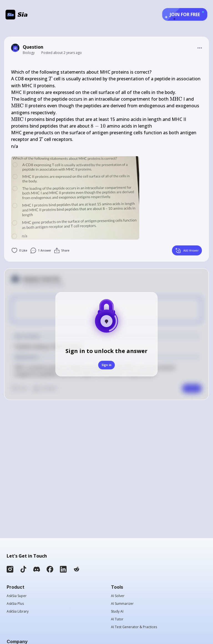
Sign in (106, 365)
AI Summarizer (122, 604)
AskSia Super (17, 596)
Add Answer (187, 250)
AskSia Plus (15, 604)
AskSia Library (18, 611)
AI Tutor (117, 619)
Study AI (117, 611)
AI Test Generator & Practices (134, 627)
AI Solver (118, 596)
